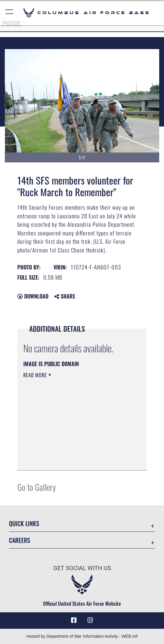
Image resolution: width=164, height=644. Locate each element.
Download (33, 296)
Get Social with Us (82, 568)
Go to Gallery (37, 487)
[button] (10, 13)
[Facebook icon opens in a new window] (74, 620)
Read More (36, 375)
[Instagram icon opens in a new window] (90, 620)
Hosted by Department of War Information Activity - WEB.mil (82, 636)
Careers (20, 540)
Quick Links (24, 523)
